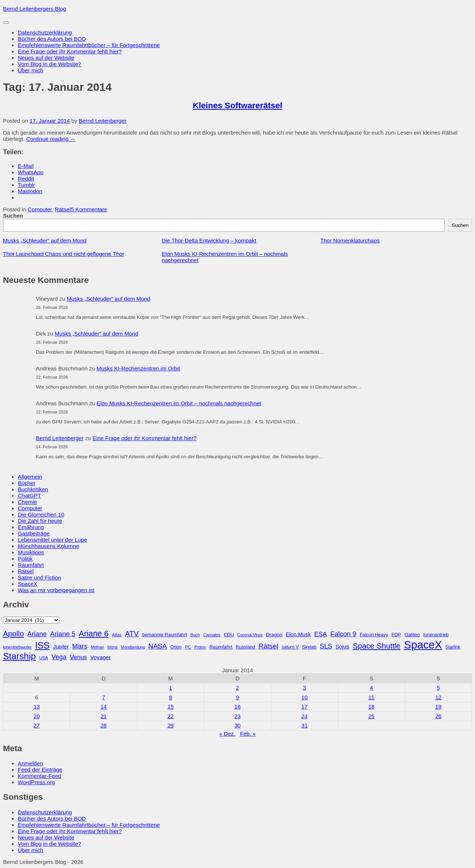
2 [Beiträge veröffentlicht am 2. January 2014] (237, 688)
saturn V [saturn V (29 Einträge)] (290, 647)
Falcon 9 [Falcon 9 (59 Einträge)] (343, 634)
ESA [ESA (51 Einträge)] (321, 634)
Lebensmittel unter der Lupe (53, 540)
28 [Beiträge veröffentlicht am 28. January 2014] (104, 725)
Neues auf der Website (46, 58)
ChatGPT (30, 496)
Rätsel (63, 209)
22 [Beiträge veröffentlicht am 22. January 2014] (171, 716)
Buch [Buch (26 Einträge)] (195, 635)
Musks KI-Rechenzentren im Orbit (138, 368)
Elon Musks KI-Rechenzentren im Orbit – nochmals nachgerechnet (179, 403)
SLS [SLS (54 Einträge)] (326, 646)
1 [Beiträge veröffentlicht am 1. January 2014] (170, 688)
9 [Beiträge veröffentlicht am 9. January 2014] (237, 697)
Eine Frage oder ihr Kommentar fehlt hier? (70, 51)
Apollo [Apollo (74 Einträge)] (13, 634)
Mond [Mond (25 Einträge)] (112, 647)
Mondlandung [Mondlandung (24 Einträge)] (133, 647)
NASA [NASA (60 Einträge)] (158, 646)
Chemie (27, 502)
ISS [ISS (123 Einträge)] (42, 645)
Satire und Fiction (40, 577)
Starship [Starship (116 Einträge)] (19, 656)
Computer (40, 209)
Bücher (27, 483)
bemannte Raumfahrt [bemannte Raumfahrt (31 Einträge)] (165, 635)
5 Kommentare (89, 209)
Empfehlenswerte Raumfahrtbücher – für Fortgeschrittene (89, 45)
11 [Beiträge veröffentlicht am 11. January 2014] (371, 697)
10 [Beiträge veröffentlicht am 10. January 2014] (304, 697)
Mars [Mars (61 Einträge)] (80, 646)
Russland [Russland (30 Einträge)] (245, 647)
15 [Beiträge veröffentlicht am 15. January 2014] (171, 707)
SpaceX (28, 584)
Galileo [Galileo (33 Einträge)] (412, 635)
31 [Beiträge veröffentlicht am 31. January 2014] (304, 725)
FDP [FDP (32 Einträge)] (396, 635)
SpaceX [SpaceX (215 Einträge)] (423, 645)
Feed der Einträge (40, 770)
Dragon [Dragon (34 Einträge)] (274, 635)
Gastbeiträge (34, 533)
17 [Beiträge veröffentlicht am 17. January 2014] (304, 707)
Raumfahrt (31, 565)
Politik (25, 559)
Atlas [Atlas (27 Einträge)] (117, 635)
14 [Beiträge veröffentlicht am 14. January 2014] (104, 707)
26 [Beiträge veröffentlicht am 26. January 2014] (438, 716)
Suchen (13, 216)
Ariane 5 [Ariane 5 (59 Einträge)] (63, 634)
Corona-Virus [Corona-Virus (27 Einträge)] (250, 635)
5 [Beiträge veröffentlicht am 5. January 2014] (438, 688)
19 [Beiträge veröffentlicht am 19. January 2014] (438, 707)
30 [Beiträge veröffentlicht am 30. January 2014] (238, 725)
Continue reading (51, 139)
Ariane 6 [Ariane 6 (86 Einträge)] (94, 634)
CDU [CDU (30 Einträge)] (229, 635)
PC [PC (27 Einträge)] (188, 647)
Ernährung (31, 527)
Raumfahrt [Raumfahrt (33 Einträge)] (221, 647)
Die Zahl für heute (40, 521)
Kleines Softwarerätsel (237, 105)
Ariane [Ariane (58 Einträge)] (37, 634)
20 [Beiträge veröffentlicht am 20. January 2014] (37, 716)
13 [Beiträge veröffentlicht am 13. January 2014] (37, 707)
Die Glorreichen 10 (41, 514)
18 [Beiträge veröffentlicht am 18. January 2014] (371, 707)
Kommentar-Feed (40, 776)
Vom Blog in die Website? (50, 64)
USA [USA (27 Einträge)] (44, 658)
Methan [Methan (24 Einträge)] (98, 647)
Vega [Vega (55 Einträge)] (59, 657)
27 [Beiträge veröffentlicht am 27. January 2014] (37, 725)
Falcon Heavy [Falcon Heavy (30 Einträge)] (374, 635)
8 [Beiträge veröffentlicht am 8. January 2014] (170, 697)
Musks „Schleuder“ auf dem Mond (45, 240)
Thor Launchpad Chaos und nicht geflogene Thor (64, 254)
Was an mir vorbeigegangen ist (56, 590)
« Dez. (227, 734)
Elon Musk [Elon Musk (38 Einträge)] (298, 634)
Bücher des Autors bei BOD (52, 39)
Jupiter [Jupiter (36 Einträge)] (61, 647)
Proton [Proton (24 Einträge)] (200, 647)
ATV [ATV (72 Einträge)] (132, 634)
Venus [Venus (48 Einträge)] (78, 657)
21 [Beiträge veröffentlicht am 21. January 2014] (104, 716)
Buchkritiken (33, 489)
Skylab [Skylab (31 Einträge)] (309, 647)
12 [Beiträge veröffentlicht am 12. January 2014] (438, 697)
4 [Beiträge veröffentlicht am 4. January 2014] (371, 688)
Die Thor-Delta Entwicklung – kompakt (209, 240)
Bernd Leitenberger (102, 121)
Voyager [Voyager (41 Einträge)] (100, 657)
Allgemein (30, 477)
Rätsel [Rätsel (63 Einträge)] (269, 646)
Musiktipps (31, 552)
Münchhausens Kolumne (48, 546)
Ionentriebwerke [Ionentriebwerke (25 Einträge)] (17, 647)
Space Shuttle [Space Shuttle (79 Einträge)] (376, 646)
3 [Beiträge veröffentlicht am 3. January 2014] (304, 688)
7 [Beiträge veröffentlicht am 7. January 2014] (104, 697)
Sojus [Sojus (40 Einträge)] (342, 647)
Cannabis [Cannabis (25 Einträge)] (212, 635)
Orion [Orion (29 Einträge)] (176, 647)
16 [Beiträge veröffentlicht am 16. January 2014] (238, 707)
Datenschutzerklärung (45, 32)
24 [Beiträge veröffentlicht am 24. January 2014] (304, 716)
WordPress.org (36, 782)
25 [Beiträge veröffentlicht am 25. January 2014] (371, 716)
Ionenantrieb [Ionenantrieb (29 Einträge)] (436, 635)
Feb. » (248, 734)
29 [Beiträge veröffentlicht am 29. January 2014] (171, 725)
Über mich (30, 70)
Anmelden (30, 763)
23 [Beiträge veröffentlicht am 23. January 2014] (238, 716)
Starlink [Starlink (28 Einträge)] (453, 647)
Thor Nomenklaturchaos (350, 240)
